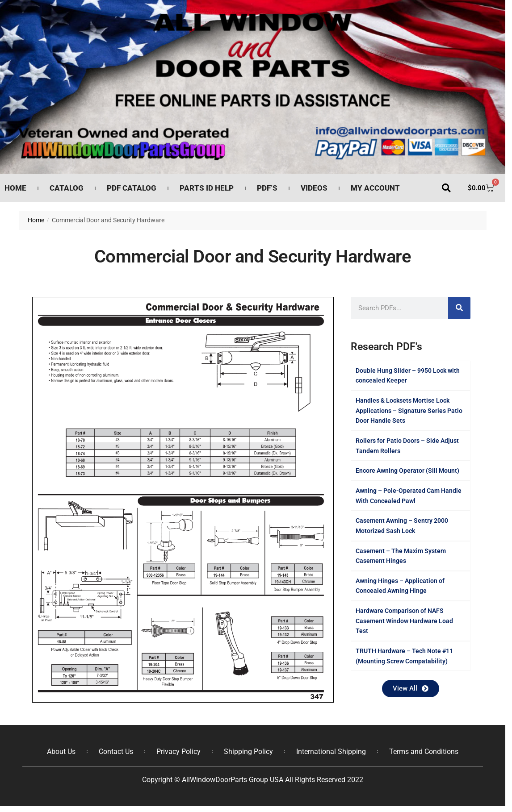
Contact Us (116, 752)
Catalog (67, 188)
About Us (61, 752)
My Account (375, 188)
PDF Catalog (132, 188)
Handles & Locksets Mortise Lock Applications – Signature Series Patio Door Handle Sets (409, 410)
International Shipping (331, 752)
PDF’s (267, 188)
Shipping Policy (248, 752)
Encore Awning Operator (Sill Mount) (407, 471)
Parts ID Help (207, 188)
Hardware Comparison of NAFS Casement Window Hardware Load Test (404, 621)
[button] (446, 188)
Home (15, 188)
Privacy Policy (178, 752)
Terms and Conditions (424, 752)
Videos (314, 188)
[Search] (459, 308)
